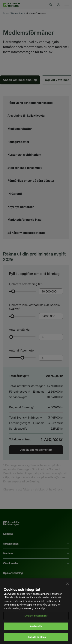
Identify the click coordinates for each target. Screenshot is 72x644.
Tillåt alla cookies (36, 637)
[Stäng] (67, 584)
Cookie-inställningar (36, 616)
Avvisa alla (36, 626)
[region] (36, 611)
